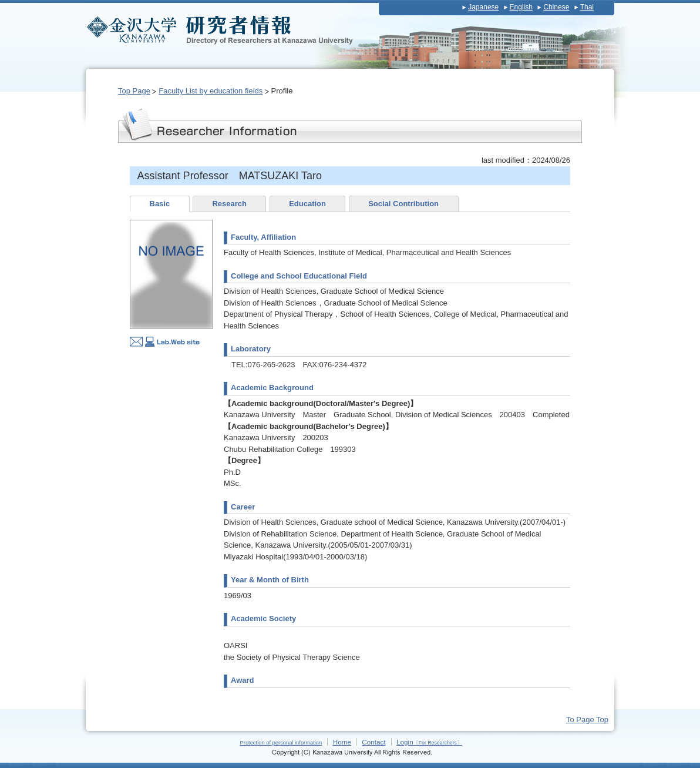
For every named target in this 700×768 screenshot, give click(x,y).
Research (229, 204)
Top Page (134, 91)
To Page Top (587, 720)
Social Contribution (403, 204)
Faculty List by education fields (211, 91)
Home (342, 742)
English (521, 7)
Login (429, 742)
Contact (373, 742)
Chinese (556, 7)
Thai (587, 7)
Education (307, 204)
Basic (160, 204)
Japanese (483, 7)
